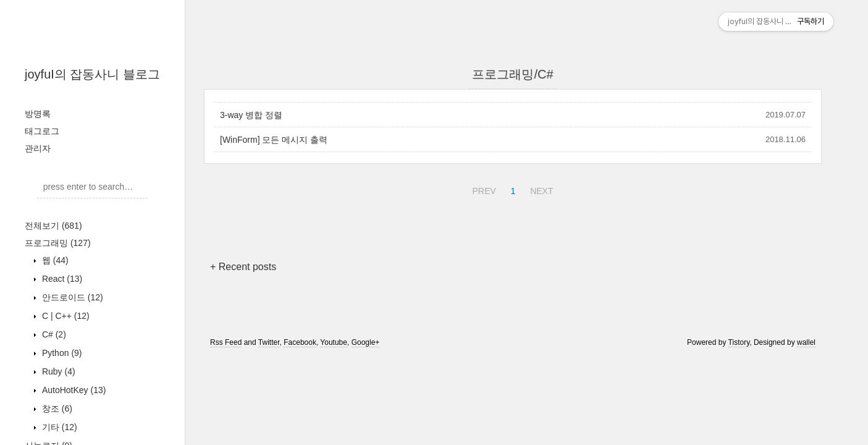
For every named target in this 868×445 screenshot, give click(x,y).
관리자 (38, 148)
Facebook (300, 342)
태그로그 (42, 131)
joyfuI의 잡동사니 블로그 (92, 74)
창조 (56, 409)
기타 (58, 427)
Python (61, 353)
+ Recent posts (243, 267)
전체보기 (53, 226)
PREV (482, 189)
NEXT (540, 189)
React (61, 279)
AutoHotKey (73, 390)
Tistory (739, 342)
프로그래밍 (58, 243)
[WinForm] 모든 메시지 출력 (274, 140)
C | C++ (65, 316)
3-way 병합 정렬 (251, 115)
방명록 (38, 114)
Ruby (57, 371)
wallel (806, 342)
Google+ (366, 342)
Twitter (269, 342)
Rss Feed (226, 342)
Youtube (334, 342)
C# (53, 334)
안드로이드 (71, 297)
